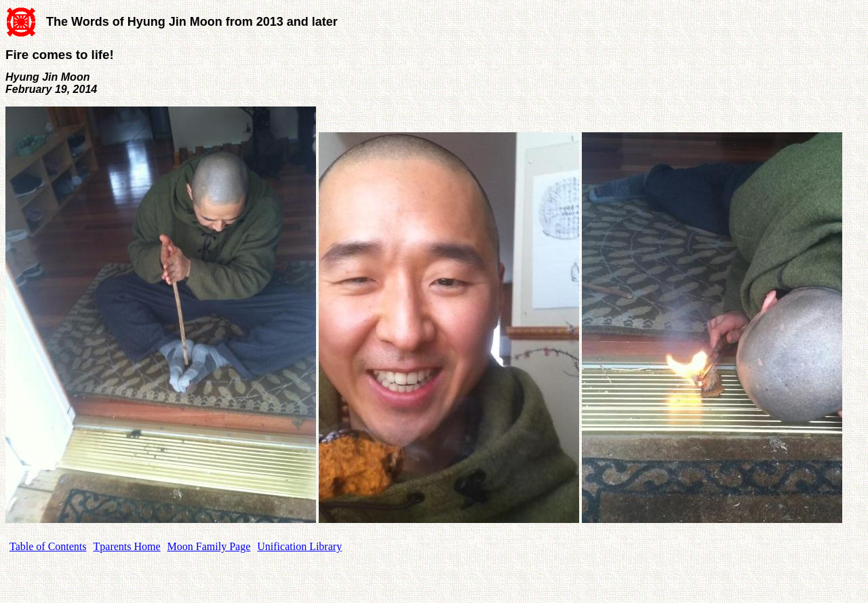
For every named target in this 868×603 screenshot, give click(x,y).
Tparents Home (127, 546)
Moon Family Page (209, 546)
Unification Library (299, 546)
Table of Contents (48, 546)
